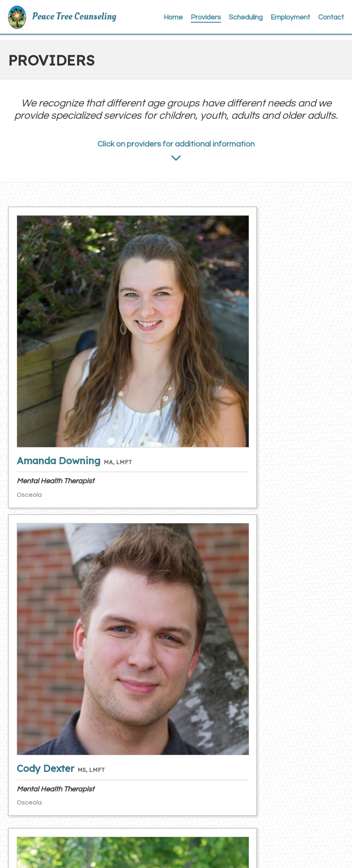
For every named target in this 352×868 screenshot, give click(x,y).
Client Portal (216, 798)
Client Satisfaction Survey (236, 781)
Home (193, 20)
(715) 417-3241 (72, 781)
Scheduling (257, 20)
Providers (221, 20)
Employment (297, 20)
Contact (333, 20)
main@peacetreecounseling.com (96, 816)
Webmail (211, 816)
